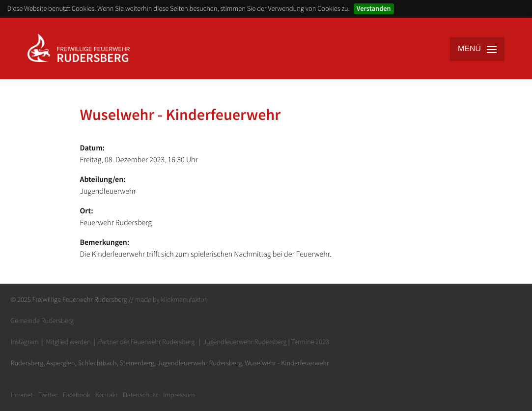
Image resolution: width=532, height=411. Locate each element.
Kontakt (106, 395)
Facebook (77, 395)
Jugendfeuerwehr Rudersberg (245, 342)
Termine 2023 (310, 342)
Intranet (22, 395)
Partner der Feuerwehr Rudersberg (146, 342)
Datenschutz (140, 395)
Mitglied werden (68, 342)
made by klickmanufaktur (171, 299)
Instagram (25, 342)
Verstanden (374, 8)
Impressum (179, 395)
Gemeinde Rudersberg (42, 321)
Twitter (47, 395)
